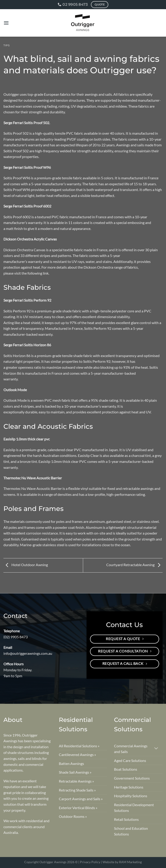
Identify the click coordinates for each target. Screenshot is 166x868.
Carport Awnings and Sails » (81, 799)
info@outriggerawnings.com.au (28, 653)
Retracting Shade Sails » (77, 790)
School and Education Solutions (131, 831)
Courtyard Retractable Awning (134, 565)
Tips (7, 45)
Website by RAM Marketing (122, 862)
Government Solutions (132, 778)
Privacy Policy (90, 862)
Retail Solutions (126, 819)
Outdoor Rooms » (73, 816)
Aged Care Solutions (130, 760)
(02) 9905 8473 (16, 637)
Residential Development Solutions (134, 808)
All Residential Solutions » (79, 746)
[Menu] (6, 23)
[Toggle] (156, 749)
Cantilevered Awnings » (77, 755)
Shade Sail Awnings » (75, 772)
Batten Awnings (71, 763)
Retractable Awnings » (76, 781)
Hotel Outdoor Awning (26, 565)
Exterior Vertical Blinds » (78, 808)
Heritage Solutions (129, 787)
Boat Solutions (126, 769)
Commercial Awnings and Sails (131, 749)
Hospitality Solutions (131, 796)
